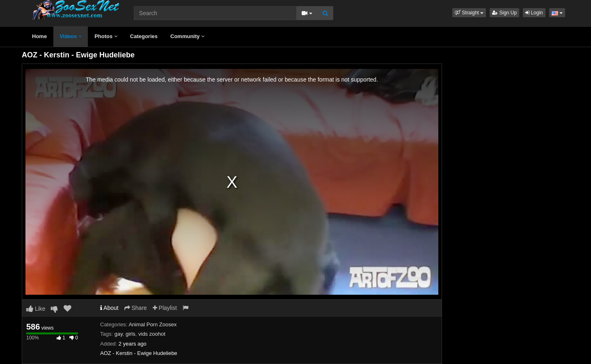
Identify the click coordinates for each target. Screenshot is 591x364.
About (109, 308)
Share (136, 308)
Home (39, 36)
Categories (144, 36)
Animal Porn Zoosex (152, 324)
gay (119, 334)
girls (131, 334)
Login (534, 13)
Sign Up (504, 13)
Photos (106, 36)
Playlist (165, 308)
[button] (469, 13)
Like (36, 309)
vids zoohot (152, 334)
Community (187, 36)
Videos (71, 36)
